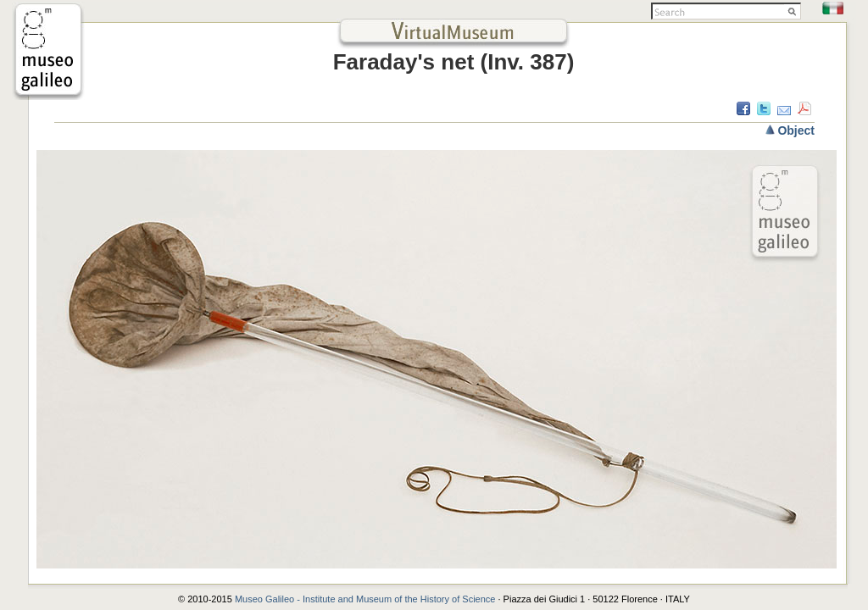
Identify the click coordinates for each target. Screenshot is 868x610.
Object (796, 130)
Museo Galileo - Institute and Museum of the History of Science (367, 599)
